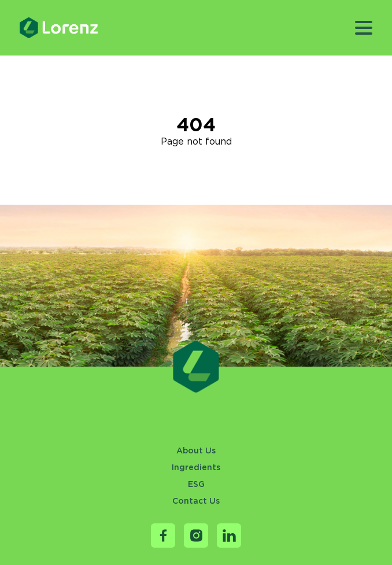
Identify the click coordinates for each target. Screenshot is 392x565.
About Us (196, 450)
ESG (196, 484)
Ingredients (196, 467)
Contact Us (196, 501)
